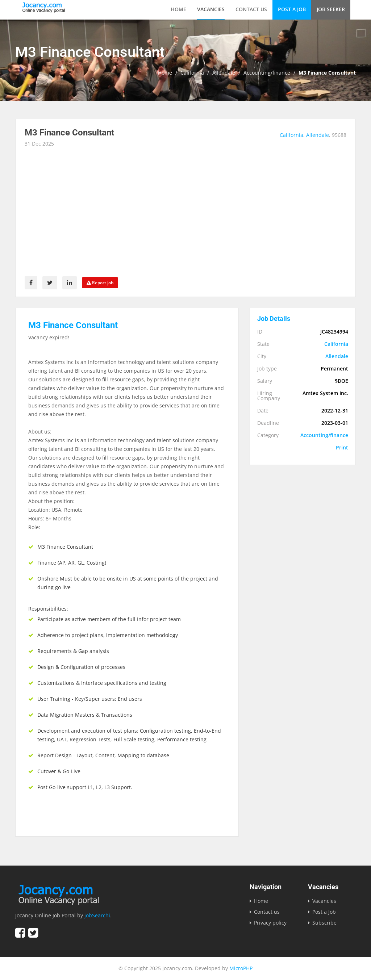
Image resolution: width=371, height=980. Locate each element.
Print (342, 448)
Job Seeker (331, 9)
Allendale (224, 73)
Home (178, 9)
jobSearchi (97, 915)
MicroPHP (241, 968)
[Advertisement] (185, 222)
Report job (100, 283)
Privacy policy (270, 923)
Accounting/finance (267, 73)
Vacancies (211, 9)
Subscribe (324, 923)
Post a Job (292, 9)
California (192, 73)
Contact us (251, 9)
